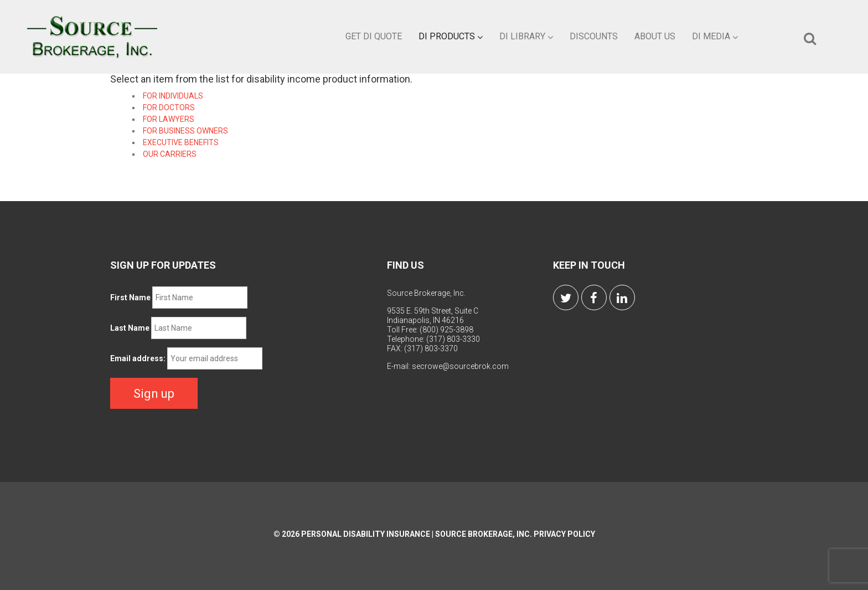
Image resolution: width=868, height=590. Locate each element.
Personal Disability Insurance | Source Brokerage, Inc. (417, 534)
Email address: (138, 358)
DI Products (451, 36)
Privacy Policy (564, 534)
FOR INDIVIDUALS (173, 96)
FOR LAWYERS (169, 119)
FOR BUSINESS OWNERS (185, 131)
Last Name (130, 328)
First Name (130, 297)
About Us (655, 36)
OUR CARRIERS (170, 154)
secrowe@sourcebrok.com (460, 366)
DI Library (526, 36)
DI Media (715, 36)
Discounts (594, 36)
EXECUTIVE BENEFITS (181, 142)
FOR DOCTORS (169, 107)
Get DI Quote (374, 36)
